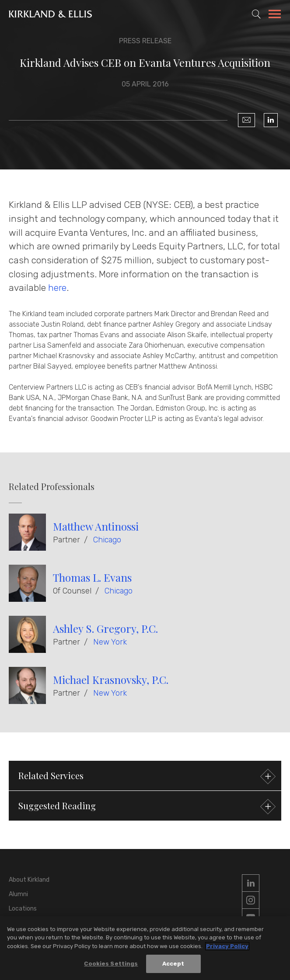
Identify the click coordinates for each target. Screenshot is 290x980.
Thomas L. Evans (92, 577)
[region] (145, 948)
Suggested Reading (146, 807)
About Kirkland (29, 880)
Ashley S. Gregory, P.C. (105, 628)
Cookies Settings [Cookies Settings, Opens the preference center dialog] (111, 964)
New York (110, 642)
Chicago (107, 540)
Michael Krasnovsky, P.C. (111, 680)
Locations (23, 909)
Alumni (18, 894)
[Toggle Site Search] (256, 14)
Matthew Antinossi (96, 526)
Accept (173, 964)
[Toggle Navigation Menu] (275, 15)
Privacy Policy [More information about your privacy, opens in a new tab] (227, 946)
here (57, 288)
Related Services (146, 777)
